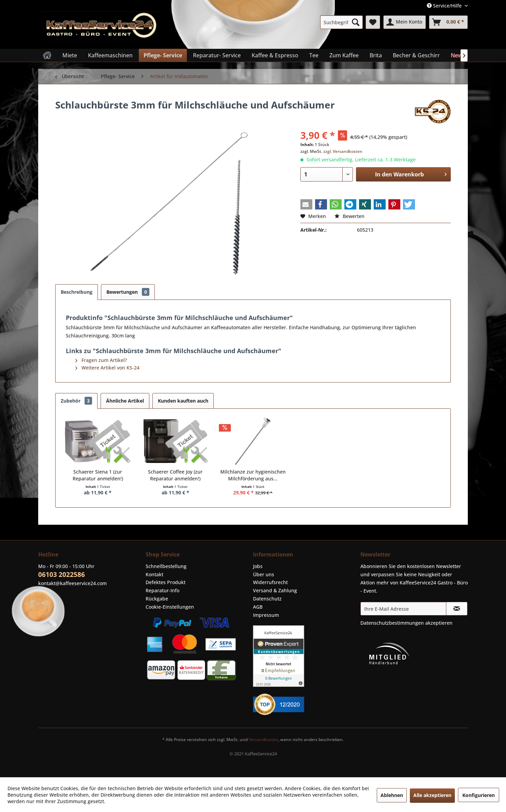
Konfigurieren (479, 795)
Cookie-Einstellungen (170, 607)
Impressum (266, 615)
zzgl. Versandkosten (343, 151)
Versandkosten (263, 739)
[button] (306, 204)
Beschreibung (77, 292)
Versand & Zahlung (275, 590)
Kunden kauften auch (183, 401)
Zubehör (76, 401)
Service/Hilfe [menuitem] (445, 6)
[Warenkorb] (448, 22)
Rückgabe (157, 599)
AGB (258, 607)
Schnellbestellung (166, 566)
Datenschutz (267, 599)
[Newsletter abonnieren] (457, 609)
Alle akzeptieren (432, 795)
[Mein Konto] (405, 22)
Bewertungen (128, 292)
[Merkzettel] (373, 22)
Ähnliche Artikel (125, 401)
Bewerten (349, 216)
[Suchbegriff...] (341, 22)
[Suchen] (356, 22)
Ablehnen (392, 795)
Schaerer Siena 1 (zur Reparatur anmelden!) (98, 475)
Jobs (258, 566)
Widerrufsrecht (270, 582)
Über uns (264, 574)
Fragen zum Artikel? (101, 360)
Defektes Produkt (166, 582)
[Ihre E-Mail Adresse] (403, 609)
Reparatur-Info (162, 590)
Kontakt (154, 574)
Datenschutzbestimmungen (392, 623)
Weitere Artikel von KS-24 (107, 368)
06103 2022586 (62, 575)
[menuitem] (341, 22)
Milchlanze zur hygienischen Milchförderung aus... (253, 475)
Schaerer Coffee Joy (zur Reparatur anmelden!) (175, 475)
